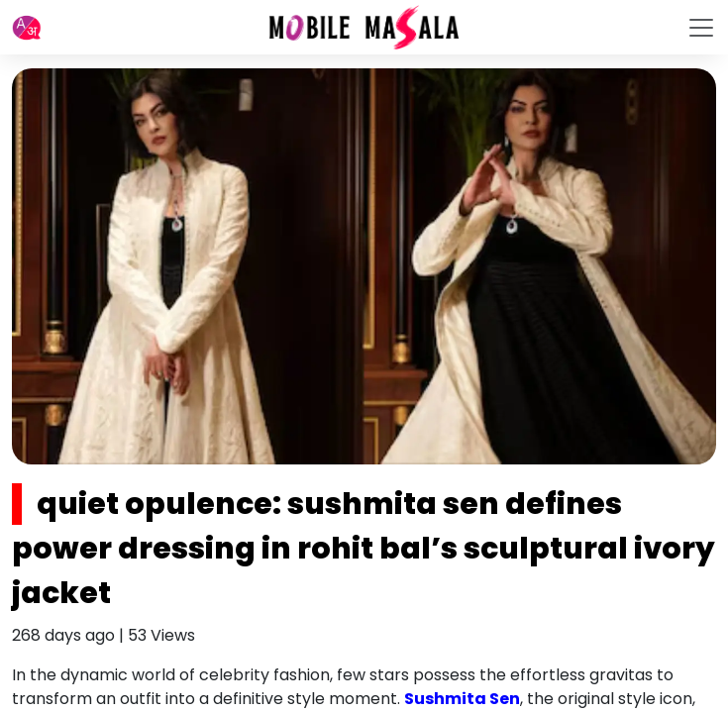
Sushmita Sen (462, 699)
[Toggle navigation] (701, 28)
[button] (27, 28)
